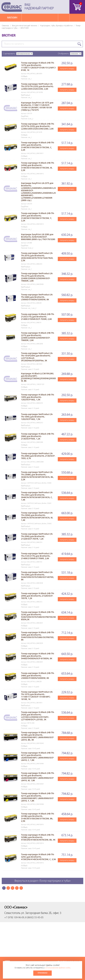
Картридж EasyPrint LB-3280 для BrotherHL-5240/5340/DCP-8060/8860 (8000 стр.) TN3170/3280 (38, 237)
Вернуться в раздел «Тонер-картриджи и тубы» (43, 881)
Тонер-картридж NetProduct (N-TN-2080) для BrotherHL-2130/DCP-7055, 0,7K (38, 456)
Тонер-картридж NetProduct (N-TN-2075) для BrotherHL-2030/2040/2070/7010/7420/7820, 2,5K (37, 257)
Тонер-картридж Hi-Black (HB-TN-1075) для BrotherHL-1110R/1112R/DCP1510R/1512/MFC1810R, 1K (38, 66)
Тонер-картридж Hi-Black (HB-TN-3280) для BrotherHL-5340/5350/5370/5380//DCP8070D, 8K (38, 636)
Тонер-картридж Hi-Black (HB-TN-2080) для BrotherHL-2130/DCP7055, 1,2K (38, 436)
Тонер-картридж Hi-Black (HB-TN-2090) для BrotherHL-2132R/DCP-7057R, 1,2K (38, 596)
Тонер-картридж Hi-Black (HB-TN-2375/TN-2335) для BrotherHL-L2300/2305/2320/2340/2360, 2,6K (38, 126)
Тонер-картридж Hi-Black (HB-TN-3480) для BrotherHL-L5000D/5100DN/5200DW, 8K (38, 676)
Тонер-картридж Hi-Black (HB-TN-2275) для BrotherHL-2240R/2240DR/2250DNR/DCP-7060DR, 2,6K (38, 337)
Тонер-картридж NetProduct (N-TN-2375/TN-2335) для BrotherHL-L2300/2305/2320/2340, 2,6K (37, 86)
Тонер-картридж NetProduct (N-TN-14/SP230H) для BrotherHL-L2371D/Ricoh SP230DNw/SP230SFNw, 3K (37, 357)
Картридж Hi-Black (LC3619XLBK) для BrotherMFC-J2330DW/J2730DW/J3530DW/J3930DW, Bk (38, 377)
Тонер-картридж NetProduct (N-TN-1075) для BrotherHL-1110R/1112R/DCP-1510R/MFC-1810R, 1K (37, 695)
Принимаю (42, 973)
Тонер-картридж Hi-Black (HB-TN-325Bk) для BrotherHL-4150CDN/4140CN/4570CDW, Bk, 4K (38, 837)
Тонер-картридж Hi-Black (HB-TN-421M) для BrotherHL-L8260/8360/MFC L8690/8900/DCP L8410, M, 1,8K (38, 777)
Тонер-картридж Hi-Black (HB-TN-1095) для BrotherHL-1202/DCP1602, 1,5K (38, 397)
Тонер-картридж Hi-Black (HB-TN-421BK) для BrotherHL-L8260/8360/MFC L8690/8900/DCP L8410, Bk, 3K (38, 736)
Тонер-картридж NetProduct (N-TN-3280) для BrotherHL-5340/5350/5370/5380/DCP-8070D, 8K (37, 576)
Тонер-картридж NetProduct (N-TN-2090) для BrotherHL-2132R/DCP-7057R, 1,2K (37, 536)
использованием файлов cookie (58, 968)
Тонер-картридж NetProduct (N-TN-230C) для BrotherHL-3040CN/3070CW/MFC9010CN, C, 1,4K (37, 496)
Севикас (5, 26)
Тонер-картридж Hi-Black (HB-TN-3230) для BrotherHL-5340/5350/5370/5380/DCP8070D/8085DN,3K (38, 616)
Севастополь (12, 913)
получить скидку (67, 69)
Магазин (12, 18)
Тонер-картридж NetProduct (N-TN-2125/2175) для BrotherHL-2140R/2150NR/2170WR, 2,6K (37, 556)
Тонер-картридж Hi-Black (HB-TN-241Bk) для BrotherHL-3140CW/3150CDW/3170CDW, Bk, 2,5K (38, 817)
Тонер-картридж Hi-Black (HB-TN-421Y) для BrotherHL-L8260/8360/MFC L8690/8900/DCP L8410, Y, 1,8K (38, 797)
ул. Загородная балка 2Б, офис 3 (41, 913)
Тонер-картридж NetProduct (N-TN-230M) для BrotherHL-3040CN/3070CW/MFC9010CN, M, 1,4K (37, 516)
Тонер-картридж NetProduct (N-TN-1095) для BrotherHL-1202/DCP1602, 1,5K (37, 417)
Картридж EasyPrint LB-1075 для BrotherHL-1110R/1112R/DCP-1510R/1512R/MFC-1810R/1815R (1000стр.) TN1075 (37, 106)
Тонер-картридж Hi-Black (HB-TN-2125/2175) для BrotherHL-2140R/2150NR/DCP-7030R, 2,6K (38, 317)
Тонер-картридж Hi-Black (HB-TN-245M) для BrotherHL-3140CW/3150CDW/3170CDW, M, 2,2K (38, 166)
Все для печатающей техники (25, 26)
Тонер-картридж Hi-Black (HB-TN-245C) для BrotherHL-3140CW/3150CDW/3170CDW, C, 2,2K (38, 146)
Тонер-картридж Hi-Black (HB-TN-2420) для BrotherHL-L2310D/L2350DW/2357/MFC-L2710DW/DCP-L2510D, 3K (38, 716)
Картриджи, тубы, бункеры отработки (56, 26)
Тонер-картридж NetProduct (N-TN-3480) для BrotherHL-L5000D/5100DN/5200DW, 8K (37, 297)
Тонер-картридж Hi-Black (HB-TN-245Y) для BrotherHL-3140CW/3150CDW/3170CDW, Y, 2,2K (38, 217)
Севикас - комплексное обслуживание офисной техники (12, 7)
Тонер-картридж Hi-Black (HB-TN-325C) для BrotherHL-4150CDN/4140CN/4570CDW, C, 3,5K (38, 857)
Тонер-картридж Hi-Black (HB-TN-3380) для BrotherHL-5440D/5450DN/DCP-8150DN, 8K (38, 656)
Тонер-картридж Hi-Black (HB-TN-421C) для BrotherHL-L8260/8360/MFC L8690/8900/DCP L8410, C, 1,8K (38, 756)
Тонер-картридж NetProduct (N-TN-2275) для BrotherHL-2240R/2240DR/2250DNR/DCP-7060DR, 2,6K (37, 277)
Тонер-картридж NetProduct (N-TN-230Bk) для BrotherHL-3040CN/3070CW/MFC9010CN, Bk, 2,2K (37, 476)
